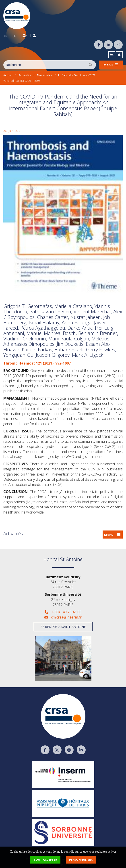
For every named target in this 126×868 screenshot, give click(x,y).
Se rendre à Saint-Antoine (63, 627)
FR (6, 36)
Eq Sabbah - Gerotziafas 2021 (77, 75)
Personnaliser (81, 860)
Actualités (25, 75)
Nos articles (44, 75)
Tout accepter (45, 860)
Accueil (8, 75)
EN (14, 36)
